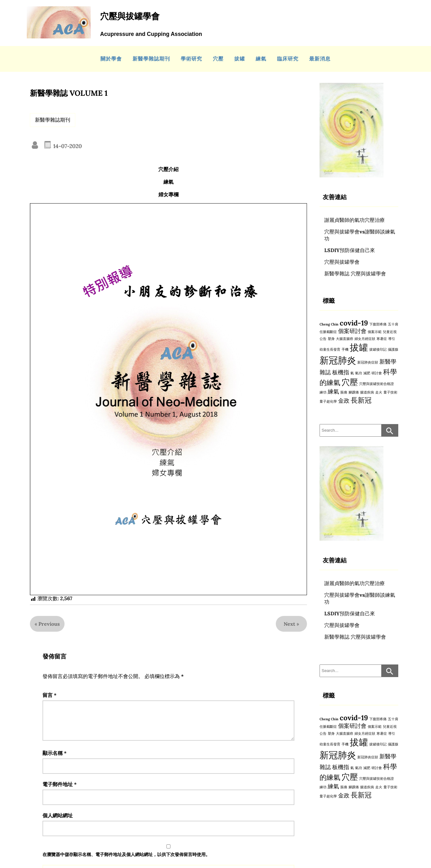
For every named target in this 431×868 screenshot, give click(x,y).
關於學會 (111, 59)
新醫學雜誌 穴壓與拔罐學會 (355, 273)
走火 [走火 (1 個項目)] (379, 392)
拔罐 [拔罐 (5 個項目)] (359, 347)
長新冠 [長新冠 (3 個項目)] (361, 400)
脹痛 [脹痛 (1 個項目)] (344, 392)
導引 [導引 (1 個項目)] (392, 339)
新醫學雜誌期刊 (151, 59)
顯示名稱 (55, 761)
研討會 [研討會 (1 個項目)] (377, 373)
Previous (49, 624)
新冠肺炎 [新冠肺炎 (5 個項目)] (338, 360)
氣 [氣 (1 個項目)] (352, 373)
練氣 (261, 59)
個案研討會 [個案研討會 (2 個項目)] (352, 331)
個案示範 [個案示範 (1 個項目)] (375, 332)
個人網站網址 (58, 823)
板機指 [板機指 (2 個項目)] (341, 372)
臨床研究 (288, 59)
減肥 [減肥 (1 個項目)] (367, 373)
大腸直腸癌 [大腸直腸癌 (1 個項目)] (345, 339)
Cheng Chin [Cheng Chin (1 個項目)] (329, 324)
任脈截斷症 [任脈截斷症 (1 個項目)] (328, 332)
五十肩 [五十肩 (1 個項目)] (393, 324)
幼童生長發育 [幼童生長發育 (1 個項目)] (330, 349)
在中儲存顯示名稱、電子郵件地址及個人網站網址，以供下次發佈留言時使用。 (126, 862)
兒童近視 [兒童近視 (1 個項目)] (390, 332)
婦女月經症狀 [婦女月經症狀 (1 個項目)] (365, 339)
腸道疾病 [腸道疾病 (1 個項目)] (367, 392)
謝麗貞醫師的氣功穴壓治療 (354, 220)
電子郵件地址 (60, 792)
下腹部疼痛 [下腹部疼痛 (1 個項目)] (378, 324)
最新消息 (320, 59)
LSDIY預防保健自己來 (350, 250)
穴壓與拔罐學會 (342, 262)
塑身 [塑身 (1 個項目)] (331, 339)
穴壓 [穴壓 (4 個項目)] (350, 382)
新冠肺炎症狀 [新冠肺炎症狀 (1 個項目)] (368, 362)
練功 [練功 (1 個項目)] (323, 392)
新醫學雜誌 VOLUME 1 (69, 93)
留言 (50, 695)
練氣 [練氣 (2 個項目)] (333, 391)
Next (289, 624)
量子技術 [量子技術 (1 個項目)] (390, 392)
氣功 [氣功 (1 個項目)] (359, 373)
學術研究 (191, 59)
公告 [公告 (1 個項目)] (323, 339)
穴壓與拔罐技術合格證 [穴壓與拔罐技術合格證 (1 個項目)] (377, 384)
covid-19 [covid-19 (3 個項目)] (354, 323)
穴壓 (218, 59)
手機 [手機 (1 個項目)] (345, 349)
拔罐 (240, 59)
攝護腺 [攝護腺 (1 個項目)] (393, 349)
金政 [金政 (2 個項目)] (344, 401)
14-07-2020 (67, 146)
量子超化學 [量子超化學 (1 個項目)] (328, 401)
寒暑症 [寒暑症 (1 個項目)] (382, 339)
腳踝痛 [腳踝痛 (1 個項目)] (354, 392)
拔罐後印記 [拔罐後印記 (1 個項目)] (378, 349)
